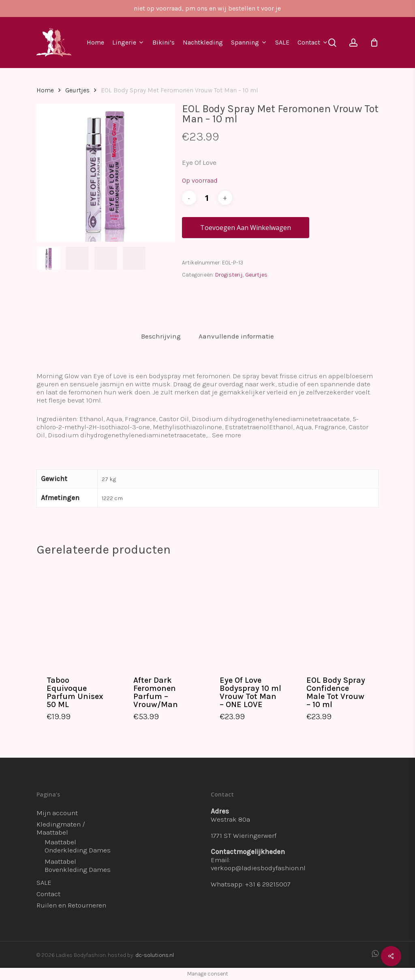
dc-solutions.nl (155, 955)
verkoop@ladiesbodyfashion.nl (258, 868)
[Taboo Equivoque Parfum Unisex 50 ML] (78, 615)
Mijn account (57, 813)
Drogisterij (229, 275)
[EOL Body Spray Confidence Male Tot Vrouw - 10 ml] (337, 615)
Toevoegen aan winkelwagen (246, 228)
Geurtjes (77, 90)
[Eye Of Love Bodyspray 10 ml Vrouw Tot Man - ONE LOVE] (251, 615)
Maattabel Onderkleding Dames (78, 846)
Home (45, 90)
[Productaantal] (207, 198)
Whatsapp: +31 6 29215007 (251, 884)
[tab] (161, 336)
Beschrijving (161, 336)
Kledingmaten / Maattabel (61, 828)
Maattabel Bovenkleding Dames (78, 865)
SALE (44, 882)
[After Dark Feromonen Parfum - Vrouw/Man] (164, 615)
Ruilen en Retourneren (71, 905)
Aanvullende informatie (236, 336)
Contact (48, 894)
